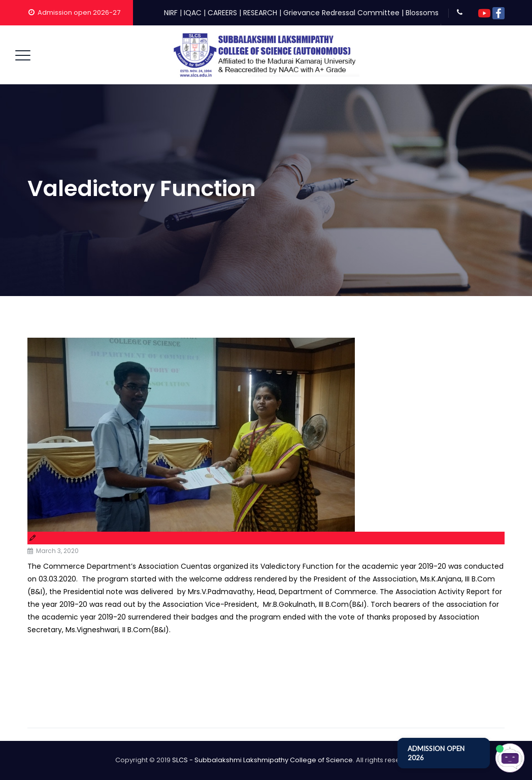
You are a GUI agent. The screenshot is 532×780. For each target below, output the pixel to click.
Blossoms (422, 13)
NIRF (171, 13)
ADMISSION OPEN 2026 (436, 753)
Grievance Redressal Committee (341, 13)
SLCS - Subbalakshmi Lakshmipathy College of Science (262, 760)
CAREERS (222, 13)
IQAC (193, 13)
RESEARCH (260, 13)
